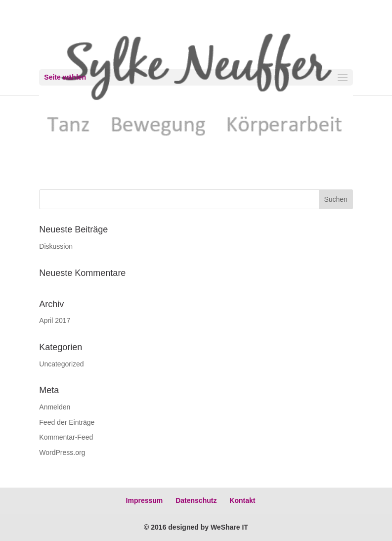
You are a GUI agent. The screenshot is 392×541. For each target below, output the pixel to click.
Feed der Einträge (67, 422)
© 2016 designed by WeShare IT (196, 527)
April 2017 (55, 320)
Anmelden (55, 407)
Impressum (145, 500)
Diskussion (56, 246)
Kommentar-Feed (66, 437)
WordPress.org (62, 452)
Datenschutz (196, 500)
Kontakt (242, 500)
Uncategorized (61, 364)
